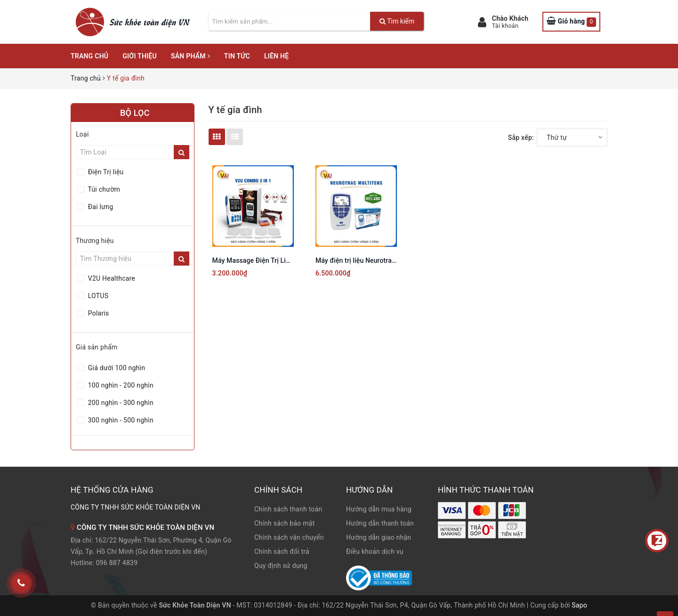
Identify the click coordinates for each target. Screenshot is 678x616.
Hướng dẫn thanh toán (380, 523)
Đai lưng (100, 207)
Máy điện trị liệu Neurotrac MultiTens (371, 260)
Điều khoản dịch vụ (375, 551)
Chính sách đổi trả (282, 551)
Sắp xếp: (521, 138)
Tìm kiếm (397, 21)
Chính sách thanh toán (288, 509)
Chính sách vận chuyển (289, 537)
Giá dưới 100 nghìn (116, 368)
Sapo (579, 605)
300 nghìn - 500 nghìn (120, 420)
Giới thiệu (140, 56)
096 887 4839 (117, 563)
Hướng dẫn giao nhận (379, 537)
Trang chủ (89, 56)
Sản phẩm (190, 56)
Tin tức (237, 56)
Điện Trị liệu (105, 172)
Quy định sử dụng (281, 566)
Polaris (98, 313)
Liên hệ (276, 56)
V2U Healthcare (111, 278)
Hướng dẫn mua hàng (379, 509)
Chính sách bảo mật (284, 523)
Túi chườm (103, 189)
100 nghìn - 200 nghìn (120, 385)
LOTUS (97, 296)
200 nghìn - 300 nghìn (120, 403)
